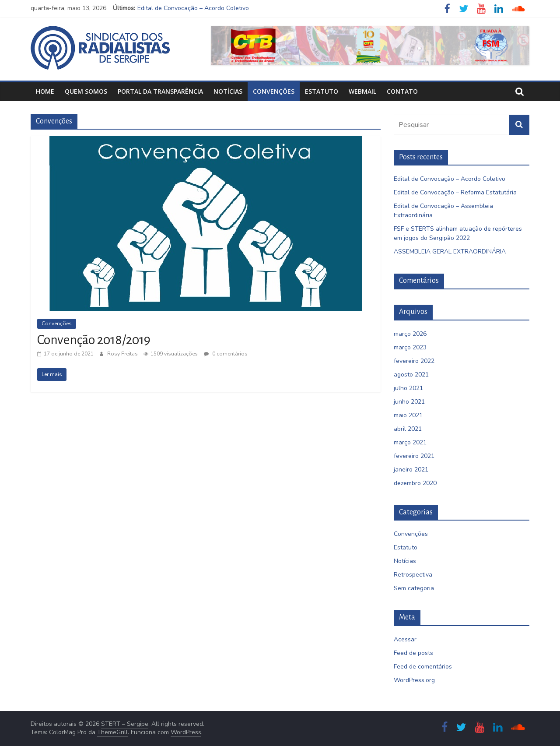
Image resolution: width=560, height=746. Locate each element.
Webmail (362, 91)
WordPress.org (414, 680)
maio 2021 (408, 415)
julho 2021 (408, 388)
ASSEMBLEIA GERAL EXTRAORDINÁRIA (450, 252)
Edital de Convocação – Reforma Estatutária (455, 192)
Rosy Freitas (123, 354)
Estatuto (322, 91)
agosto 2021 (411, 375)
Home (45, 91)
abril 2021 (408, 429)
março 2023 (410, 347)
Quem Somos (86, 91)
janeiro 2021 (411, 470)
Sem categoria (414, 588)
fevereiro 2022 (414, 361)
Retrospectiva (413, 575)
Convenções (274, 91)
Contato (402, 91)
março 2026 (410, 334)
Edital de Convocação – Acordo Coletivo (193, 8)
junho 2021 (409, 402)
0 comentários (226, 354)
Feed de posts (413, 653)
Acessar (405, 639)
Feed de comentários (423, 667)
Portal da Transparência (160, 91)
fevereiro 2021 (414, 456)
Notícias (228, 91)
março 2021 (410, 442)
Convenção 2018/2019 (94, 340)
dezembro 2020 (415, 483)
